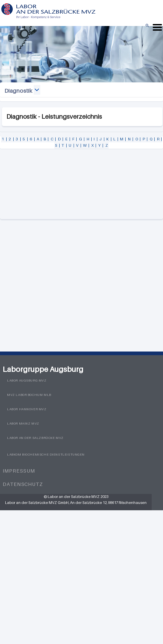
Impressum (19, 471)
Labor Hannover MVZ (27, 409)
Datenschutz (23, 484)
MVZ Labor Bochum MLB (29, 395)
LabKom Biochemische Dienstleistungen (46, 454)
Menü (162, 33)
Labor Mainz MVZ (23, 423)
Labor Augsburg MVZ (27, 380)
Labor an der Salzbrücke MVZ (35, 438)
